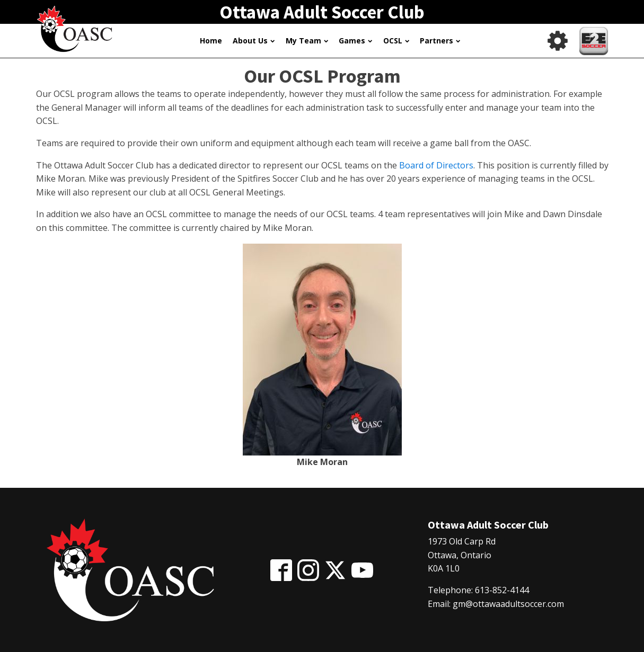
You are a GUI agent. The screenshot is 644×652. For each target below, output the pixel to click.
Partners (440, 41)
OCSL (396, 41)
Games (355, 41)
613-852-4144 (502, 590)
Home (211, 41)
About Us (254, 41)
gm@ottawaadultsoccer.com (508, 604)
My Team (307, 41)
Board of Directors (436, 165)
